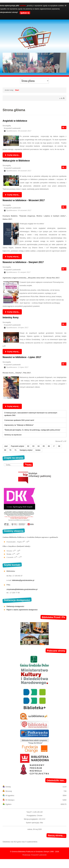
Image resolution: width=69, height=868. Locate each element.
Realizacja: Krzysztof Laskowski (34, 855)
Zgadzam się (25, 13)
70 (10, 450)
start (6, 446)
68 (59, 446)
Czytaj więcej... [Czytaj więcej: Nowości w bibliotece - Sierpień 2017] (12, 312)
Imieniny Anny (11, 318)
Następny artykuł (26, 450)
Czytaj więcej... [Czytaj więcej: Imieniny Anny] (12, 352)
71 (15, 450)
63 (33, 446)
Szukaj (28, 465)
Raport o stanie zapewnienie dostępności (22, 610)
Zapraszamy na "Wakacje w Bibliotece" (19, 425)
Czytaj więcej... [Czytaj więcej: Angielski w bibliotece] (12, 155)
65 (44, 446)
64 (39, 446)
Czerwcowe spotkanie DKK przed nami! (19, 420)
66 (49, 446)
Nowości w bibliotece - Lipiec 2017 (22, 357)
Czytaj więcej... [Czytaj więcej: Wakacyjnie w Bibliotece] (12, 195)
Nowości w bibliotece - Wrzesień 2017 (24, 200)
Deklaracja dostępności (15, 606)
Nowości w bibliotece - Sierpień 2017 (23, 262)
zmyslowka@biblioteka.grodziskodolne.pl (22, 589)
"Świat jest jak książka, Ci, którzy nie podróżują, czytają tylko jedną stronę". (33, 430)
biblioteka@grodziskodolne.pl (23, 580)
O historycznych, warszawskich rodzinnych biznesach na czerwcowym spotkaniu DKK (31, 414)
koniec (38, 450)
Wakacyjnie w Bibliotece (16, 161)
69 (5, 450)
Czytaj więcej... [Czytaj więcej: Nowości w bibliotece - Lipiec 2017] (12, 406)
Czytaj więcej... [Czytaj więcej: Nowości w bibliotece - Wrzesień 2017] (12, 257)
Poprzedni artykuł (17, 446)
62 (28, 446)
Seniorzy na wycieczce (13, 435)
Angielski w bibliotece (15, 121)
